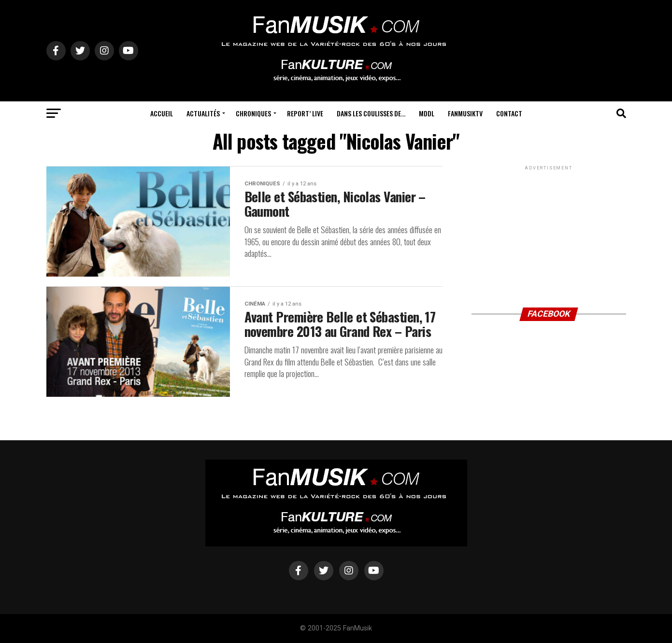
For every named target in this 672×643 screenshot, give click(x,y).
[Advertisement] (549, 233)
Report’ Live (305, 113)
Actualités (203, 113)
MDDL (427, 113)
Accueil (162, 113)
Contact (509, 113)
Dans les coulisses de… (371, 113)
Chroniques (253, 113)
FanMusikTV (465, 113)
